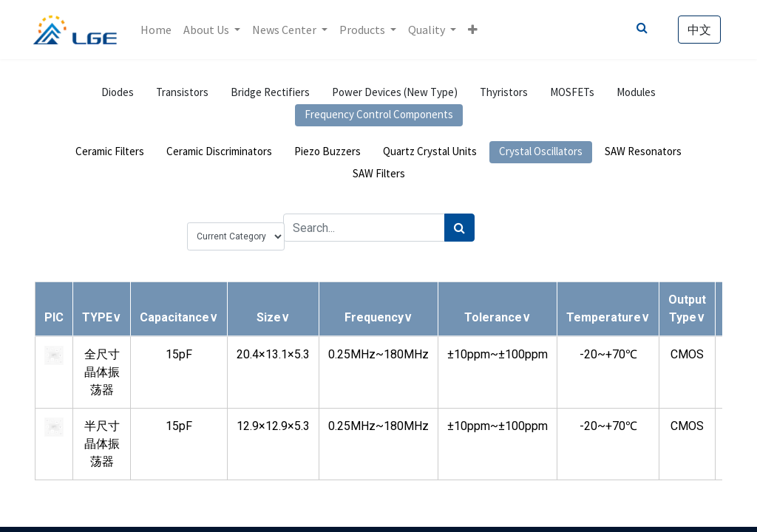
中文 (698, 30)
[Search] (459, 228)
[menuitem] (157, 30)
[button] (474, 30)
